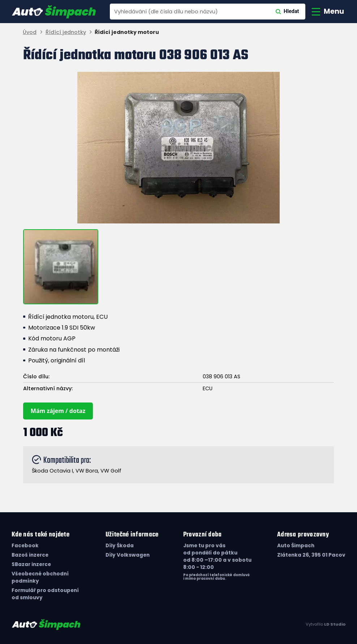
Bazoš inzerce (30, 555)
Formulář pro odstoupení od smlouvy (45, 594)
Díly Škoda (120, 546)
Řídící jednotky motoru (127, 32)
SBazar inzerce (31, 564)
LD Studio (335, 624)
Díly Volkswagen (128, 555)
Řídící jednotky (66, 32)
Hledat (287, 11)
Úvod (30, 32)
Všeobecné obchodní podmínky (40, 577)
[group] (178, 148)
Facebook (25, 546)
